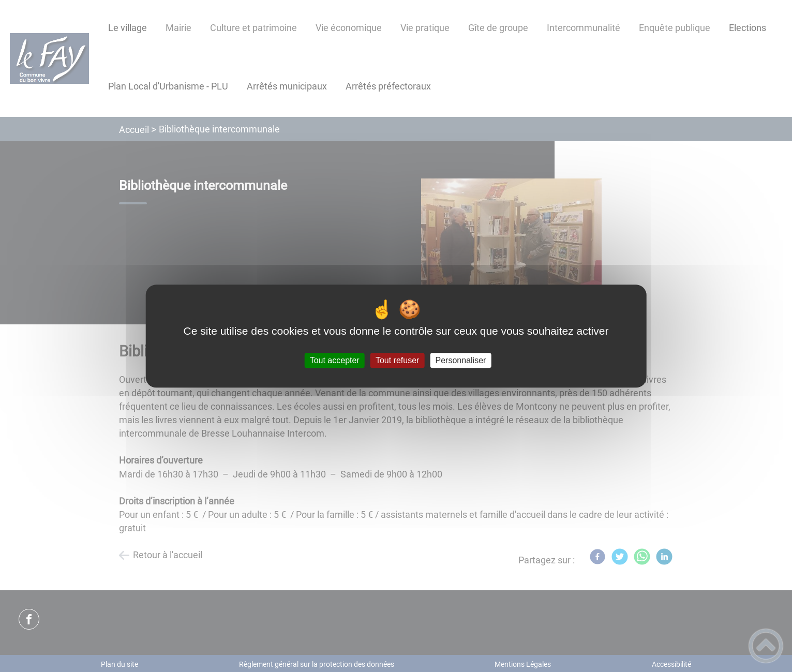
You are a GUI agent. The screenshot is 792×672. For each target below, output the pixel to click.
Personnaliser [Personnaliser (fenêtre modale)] (461, 360)
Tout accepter (335, 360)
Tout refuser (397, 360)
